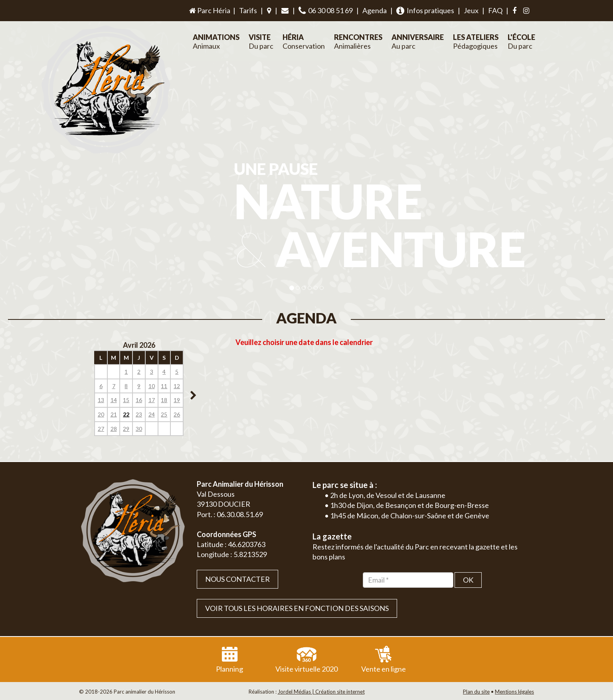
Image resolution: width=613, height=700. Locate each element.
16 (139, 400)
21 (114, 414)
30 (139, 429)
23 (139, 414)
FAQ (495, 10)
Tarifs (248, 10)
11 (164, 386)
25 (164, 414)
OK (468, 580)
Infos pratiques (425, 11)
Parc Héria (209, 10)
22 (126, 414)
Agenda (375, 10)
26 (177, 414)
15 (126, 400)
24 (152, 414)
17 (152, 400)
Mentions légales (514, 692)
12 (177, 386)
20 (101, 414)
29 (126, 429)
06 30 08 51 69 (326, 11)
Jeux (471, 10)
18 (164, 400)
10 (152, 386)
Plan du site (476, 692)
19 (177, 400)
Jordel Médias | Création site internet (321, 692)
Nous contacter (237, 579)
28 (114, 429)
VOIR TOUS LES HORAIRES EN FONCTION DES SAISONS (297, 608)
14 (114, 400)
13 (101, 400)
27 (101, 429)
